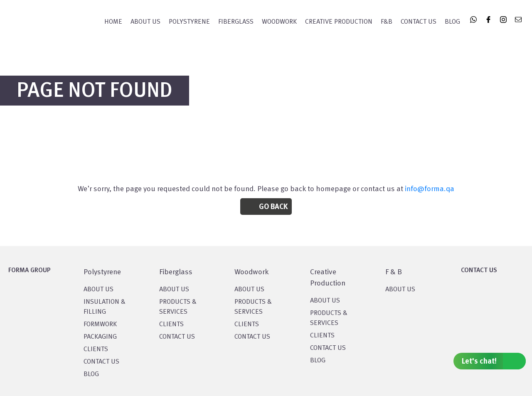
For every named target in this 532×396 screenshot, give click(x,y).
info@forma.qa (430, 189)
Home (113, 22)
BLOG (91, 374)
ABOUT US (400, 290)
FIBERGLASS (236, 22)
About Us (145, 22)
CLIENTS (96, 349)
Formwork (100, 325)
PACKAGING (100, 337)
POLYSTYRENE (189, 22)
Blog (452, 22)
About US (99, 290)
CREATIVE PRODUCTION (339, 22)
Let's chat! (494, 361)
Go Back (273, 207)
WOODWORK (279, 22)
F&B (387, 22)
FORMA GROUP (30, 271)
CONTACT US (101, 362)
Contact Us (419, 22)
